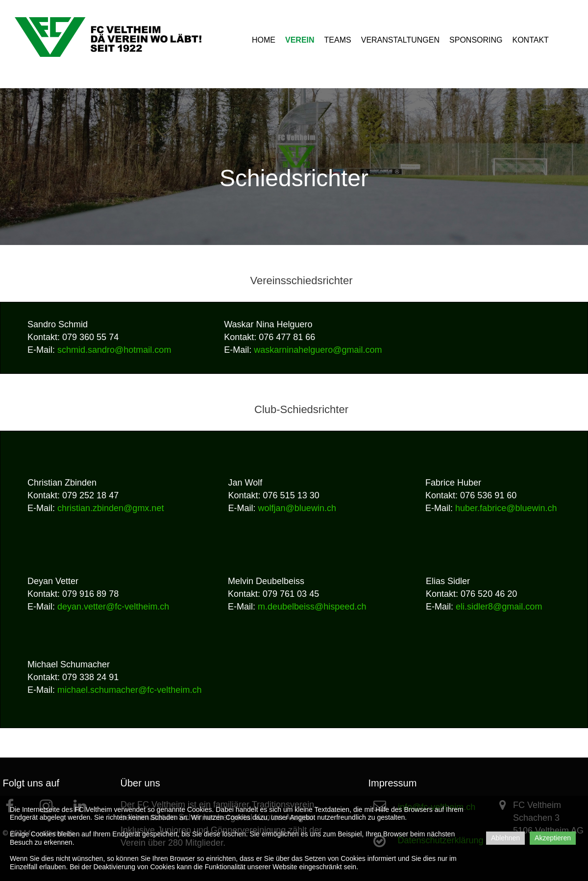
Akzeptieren (553, 838)
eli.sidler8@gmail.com (499, 607)
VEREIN (300, 40)
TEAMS (338, 40)
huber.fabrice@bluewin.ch (506, 508)
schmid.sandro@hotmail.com (114, 350)
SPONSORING (476, 40)
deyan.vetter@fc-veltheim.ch (113, 607)
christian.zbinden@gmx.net (110, 508)
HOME (264, 40)
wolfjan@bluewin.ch (297, 508)
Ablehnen (505, 838)
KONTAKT (531, 40)
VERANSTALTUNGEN (400, 40)
